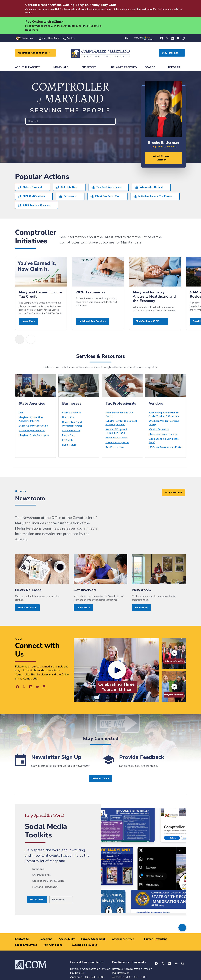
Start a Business (72, 413)
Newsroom (59, 900)
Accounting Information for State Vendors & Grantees (164, 414)
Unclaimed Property (123, 67)
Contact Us (22, 939)
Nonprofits (68, 417)
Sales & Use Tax (71, 431)
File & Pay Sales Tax (105, 196)
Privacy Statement (93, 939)
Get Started (37, 900)
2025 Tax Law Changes (34, 205)
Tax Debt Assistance (106, 187)
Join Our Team (101, 778)
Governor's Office (123, 939)
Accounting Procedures (32, 431)
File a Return (69, 445)
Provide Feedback (142, 757)
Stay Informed (170, 53)
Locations (46, 939)
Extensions (68, 196)
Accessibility (67, 939)
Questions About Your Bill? (34, 53)
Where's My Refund (149, 187)
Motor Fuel (68, 435)
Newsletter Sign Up (56, 757)
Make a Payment (30, 187)
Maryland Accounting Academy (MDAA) (31, 419)
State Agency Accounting (33, 426)
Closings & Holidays (85, 945)
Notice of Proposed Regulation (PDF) (116, 431)
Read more (32, 30)
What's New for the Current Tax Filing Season (121, 423)
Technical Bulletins (116, 438)
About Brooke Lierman (161, 158)
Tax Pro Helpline (115, 447)
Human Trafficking (156, 939)
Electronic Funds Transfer (163, 434)
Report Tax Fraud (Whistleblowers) (72, 424)
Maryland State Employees (34, 435)
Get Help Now (67, 187)
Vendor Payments (159, 429)
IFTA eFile (68, 440)
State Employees (26, 945)
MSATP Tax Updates (117, 442)
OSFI (21, 413)
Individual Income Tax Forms (153, 196)
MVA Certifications (31, 196)
